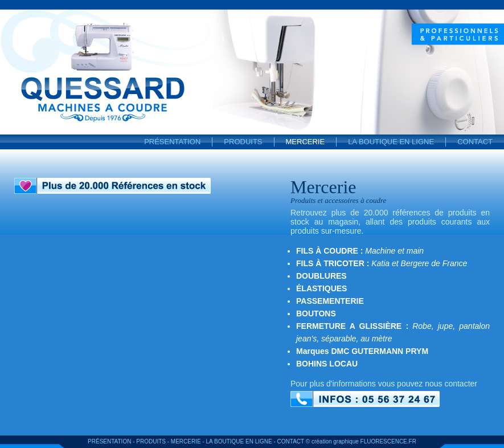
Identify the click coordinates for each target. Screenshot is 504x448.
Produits (243, 142)
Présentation (172, 142)
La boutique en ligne (391, 142)
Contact (475, 142)
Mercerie (306, 142)
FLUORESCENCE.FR (388, 441)
